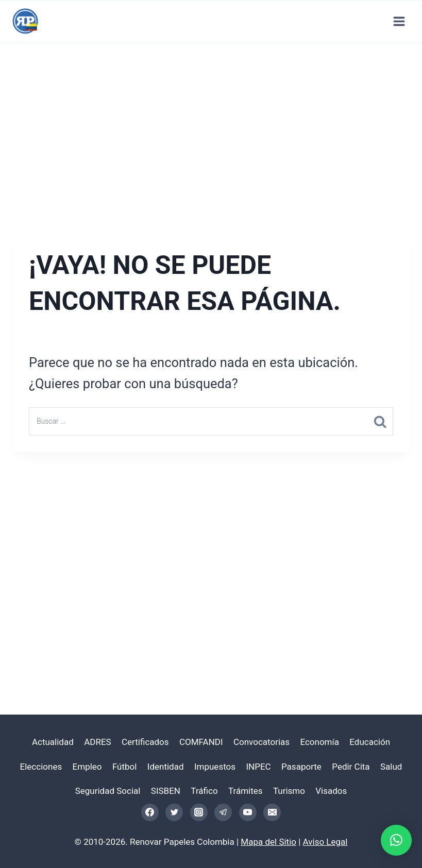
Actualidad (53, 742)
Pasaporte (301, 767)
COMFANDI (201, 742)
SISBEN (166, 791)
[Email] (272, 812)
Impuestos (215, 767)
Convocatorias (261, 742)
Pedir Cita (351, 767)
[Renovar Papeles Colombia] (25, 21)
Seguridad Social (108, 791)
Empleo (87, 767)
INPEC (258, 767)
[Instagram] (199, 812)
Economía (319, 742)
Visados (331, 791)
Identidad (166, 767)
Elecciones (41, 767)
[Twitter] (174, 812)
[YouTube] (248, 812)
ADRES (97, 742)
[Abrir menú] (399, 21)
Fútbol (125, 767)
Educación (370, 742)
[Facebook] (150, 812)
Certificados (145, 742)
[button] (396, 840)
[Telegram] (223, 812)
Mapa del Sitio (268, 842)
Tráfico (204, 791)
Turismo (289, 791)
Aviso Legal (325, 842)
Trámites (246, 791)
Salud (391, 767)
